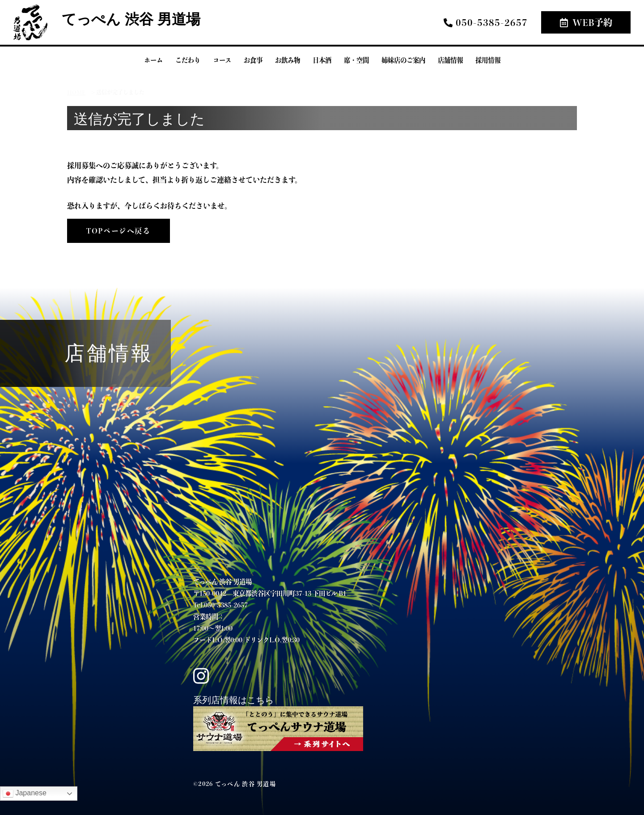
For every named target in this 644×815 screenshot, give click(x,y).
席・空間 (356, 60)
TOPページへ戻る (118, 231)
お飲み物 (288, 60)
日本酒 (322, 60)
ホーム (153, 60)
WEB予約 (586, 22)
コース (222, 60)
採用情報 (488, 60)
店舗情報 (450, 60)
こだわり (188, 60)
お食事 (253, 60)
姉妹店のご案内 (403, 60)
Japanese (25, 794)
